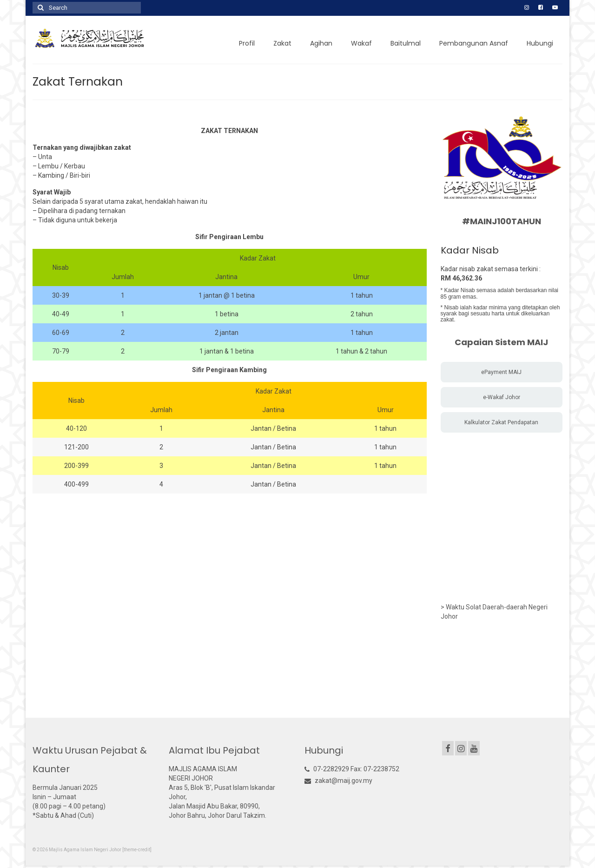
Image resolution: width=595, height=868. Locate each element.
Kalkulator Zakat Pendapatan (501, 422)
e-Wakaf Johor (502, 397)
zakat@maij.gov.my (338, 781)
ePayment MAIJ (501, 372)
